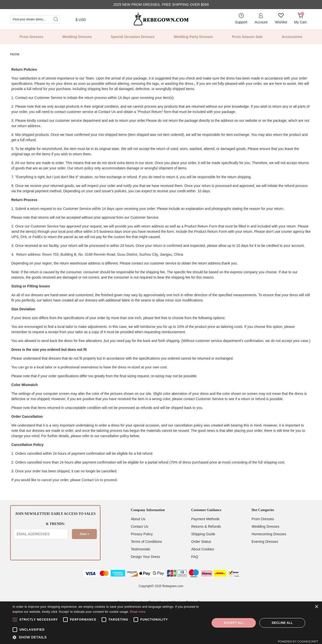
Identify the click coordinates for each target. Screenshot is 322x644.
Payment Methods (205, 519)
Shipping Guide (203, 534)
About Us (138, 519)
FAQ (195, 557)
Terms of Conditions (146, 542)
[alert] (161, 623)
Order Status (201, 542)
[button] (108, 637)
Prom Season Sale (247, 37)
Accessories (292, 37)
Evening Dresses (265, 542)
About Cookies (203, 549)
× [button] (316, 607)
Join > (85, 534)
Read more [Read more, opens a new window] (138, 612)
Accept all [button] (234, 623)
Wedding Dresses (77, 37)
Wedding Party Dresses (193, 37)
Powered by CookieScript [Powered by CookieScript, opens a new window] (298, 641)
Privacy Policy (142, 534)
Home (15, 54)
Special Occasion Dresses (133, 37)
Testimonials (140, 549)
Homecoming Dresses (269, 534)
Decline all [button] (282, 623)
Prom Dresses (31, 37)
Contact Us (139, 526)
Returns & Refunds (206, 526)
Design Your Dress (145, 557)
